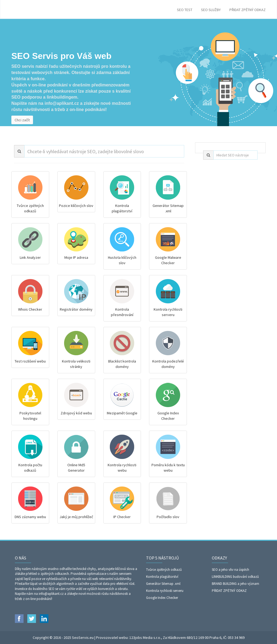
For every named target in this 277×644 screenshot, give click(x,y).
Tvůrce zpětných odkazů (164, 570)
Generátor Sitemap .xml (163, 584)
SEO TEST (185, 10)
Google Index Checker (162, 598)
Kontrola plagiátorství (162, 577)
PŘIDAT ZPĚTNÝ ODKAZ (248, 10)
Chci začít (22, 120)
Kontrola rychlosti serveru (165, 591)
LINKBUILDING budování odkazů (235, 577)
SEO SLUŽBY (211, 10)
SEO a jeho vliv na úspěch (230, 570)
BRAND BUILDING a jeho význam (235, 584)
